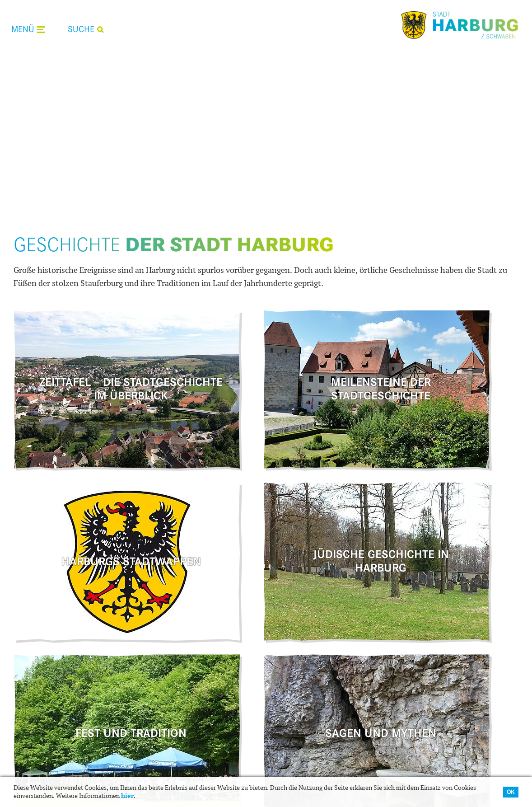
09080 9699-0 (465, 699)
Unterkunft (304, 674)
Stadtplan (302, 724)
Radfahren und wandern (325, 699)
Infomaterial (307, 712)
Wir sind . (443, 645)
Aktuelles (179, 686)
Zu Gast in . (322, 645)
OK (511, 792)
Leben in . (196, 645)
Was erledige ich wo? (198, 662)
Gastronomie (307, 662)
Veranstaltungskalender (203, 699)
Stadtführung (308, 686)
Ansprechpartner (191, 674)
